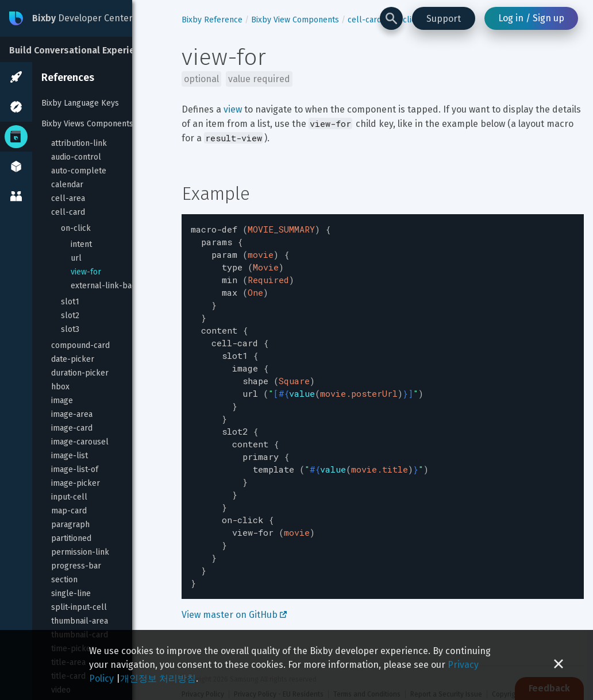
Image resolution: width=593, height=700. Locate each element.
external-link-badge (108, 286)
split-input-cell (79, 607)
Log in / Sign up (531, 18)
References (68, 78)
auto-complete (79, 171)
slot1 (70, 302)
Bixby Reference (212, 20)
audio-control (76, 157)
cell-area (68, 198)
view (233, 109)
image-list (70, 456)
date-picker (73, 359)
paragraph (70, 525)
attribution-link (79, 143)
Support (444, 19)
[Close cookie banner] (559, 665)
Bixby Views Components (87, 124)
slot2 (70, 316)
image (62, 401)
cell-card (68, 212)
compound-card (80, 345)
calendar (67, 185)
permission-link (80, 552)
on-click (76, 228)
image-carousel (80, 442)
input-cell (69, 497)
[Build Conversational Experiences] (86, 49)
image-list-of (75, 469)
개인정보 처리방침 (158, 678)
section (64, 580)
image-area (72, 414)
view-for (86, 272)
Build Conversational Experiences (82, 50)
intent (81, 244)
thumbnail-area (80, 621)
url (76, 258)
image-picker (76, 483)
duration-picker (80, 373)
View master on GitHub (234, 581)
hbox (60, 387)
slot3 (70, 329)
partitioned (71, 538)
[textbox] (383, 390)
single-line (71, 593)
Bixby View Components (295, 20)
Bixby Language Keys (80, 103)
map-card (69, 511)
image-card (72, 428)
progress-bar (76, 566)
